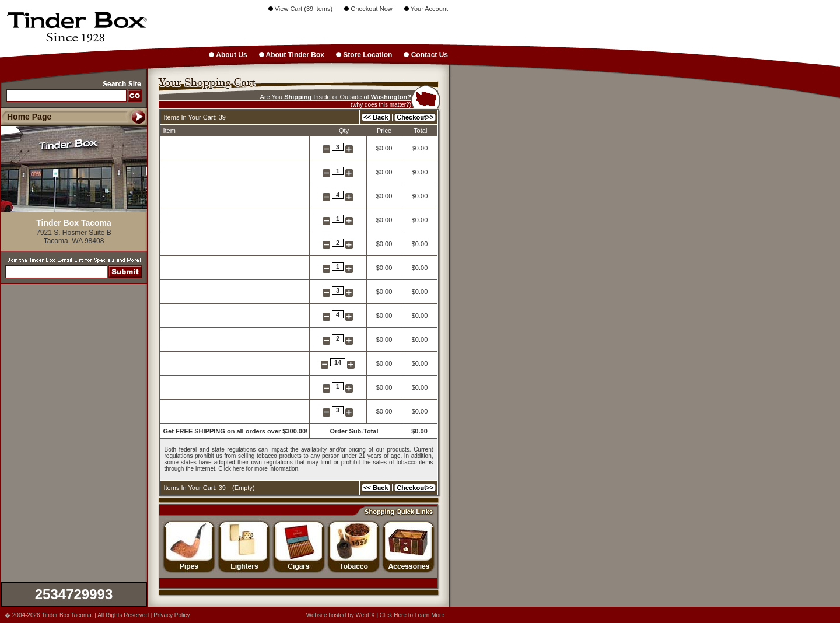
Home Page (29, 117)
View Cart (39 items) (301, 9)
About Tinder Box (292, 55)
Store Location (364, 55)
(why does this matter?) (381, 105)
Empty (244, 488)
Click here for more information (258, 469)
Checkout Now (368, 9)
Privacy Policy (171, 615)
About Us (228, 55)
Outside (351, 97)
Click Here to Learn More (412, 615)
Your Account (426, 9)
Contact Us (426, 55)
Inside (322, 97)
